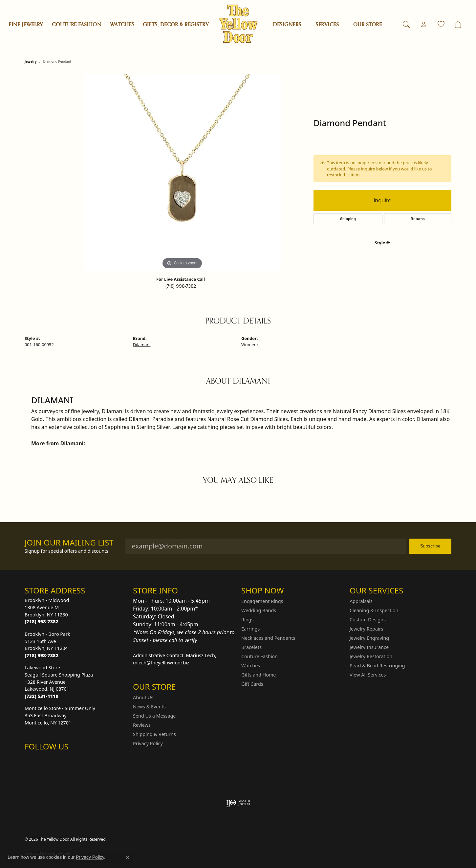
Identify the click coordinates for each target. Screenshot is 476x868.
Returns (418, 219)
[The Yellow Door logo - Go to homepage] (238, 24)
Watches (122, 25)
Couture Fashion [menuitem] (260, 656)
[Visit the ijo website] (238, 803)
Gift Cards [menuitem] (252, 684)
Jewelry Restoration (371, 656)
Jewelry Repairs (366, 629)
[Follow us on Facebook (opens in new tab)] (47, 760)
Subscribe (430, 546)
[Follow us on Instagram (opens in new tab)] (31, 760)
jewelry (31, 61)
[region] (182, 172)
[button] (406, 25)
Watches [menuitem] (251, 666)
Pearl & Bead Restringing (377, 666)
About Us (143, 697)
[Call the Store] (42, 622)
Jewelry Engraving (369, 638)
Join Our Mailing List (69, 543)
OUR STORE (368, 25)
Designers (287, 25)
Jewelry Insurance (369, 647)
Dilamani (142, 345)
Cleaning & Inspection (374, 610)
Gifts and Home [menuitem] (259, 675)
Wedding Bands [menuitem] (259, 610)
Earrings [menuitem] (250, 629)
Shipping (348, 219)
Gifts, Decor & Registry (176, 25)
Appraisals (361, 601)
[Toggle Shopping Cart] (458, 25)
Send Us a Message (154, 716)
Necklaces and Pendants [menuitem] (268, 638)
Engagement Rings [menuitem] (262, 601)
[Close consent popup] (128, 857)
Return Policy (305, 839)
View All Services (368, 675)
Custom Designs (368, 620)
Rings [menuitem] (247, 620)
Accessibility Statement (425, 839)
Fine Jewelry (26, 25)
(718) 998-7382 (181, 286)
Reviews (142, 725)
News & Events (149, 707)
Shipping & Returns (154, 734)
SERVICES (327, 25)
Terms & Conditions (377, 839)
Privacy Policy (148, 743)
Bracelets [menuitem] (251, 647)
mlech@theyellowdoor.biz (161, 663)
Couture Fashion (76, 25)
